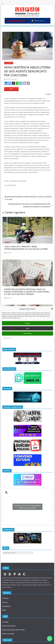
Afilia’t (4, 610)
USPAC (16, 79)
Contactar (5, 598)
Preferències (28, 333)
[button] (52, 309)
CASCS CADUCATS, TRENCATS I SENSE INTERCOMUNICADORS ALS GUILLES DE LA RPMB (26, 248)
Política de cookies (8, 634)
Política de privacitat (9, 626)
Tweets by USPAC (27, 507)
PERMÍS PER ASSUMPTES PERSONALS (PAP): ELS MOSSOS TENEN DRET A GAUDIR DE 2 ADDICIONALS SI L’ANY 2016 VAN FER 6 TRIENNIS (27, 292)
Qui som (5, 602)
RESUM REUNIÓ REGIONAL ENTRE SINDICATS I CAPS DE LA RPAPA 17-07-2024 (27, 198)
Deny (28, 328)
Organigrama (6, 606)
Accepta (28, 323)
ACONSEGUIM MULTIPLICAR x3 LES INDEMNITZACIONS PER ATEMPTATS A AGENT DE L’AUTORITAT (30, 205)
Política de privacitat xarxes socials (13, 630)
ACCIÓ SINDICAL (9, 63)
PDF (11, 89)
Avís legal (5, 622)
